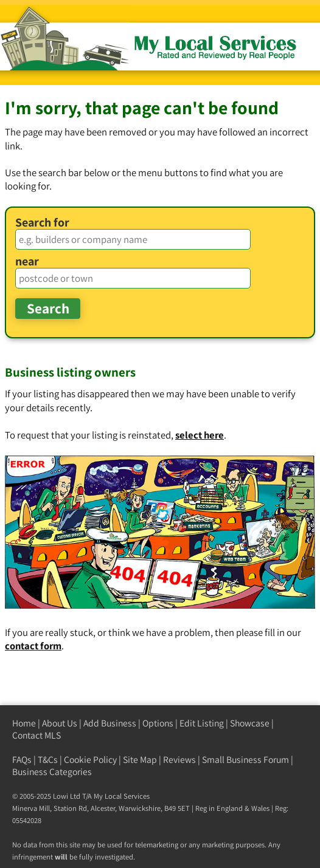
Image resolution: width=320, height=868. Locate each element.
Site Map (140, 760)
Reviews (179, 760)
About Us (60, 723)
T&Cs (48, 760)
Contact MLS (37, 735)
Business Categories (52, 772)
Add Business (110, 723)
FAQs (22, 760)
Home (24, 723)
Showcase (250, 723)
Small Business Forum (245, 760)
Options (158, 723)
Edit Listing (202, 723)
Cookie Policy (90, 760)
